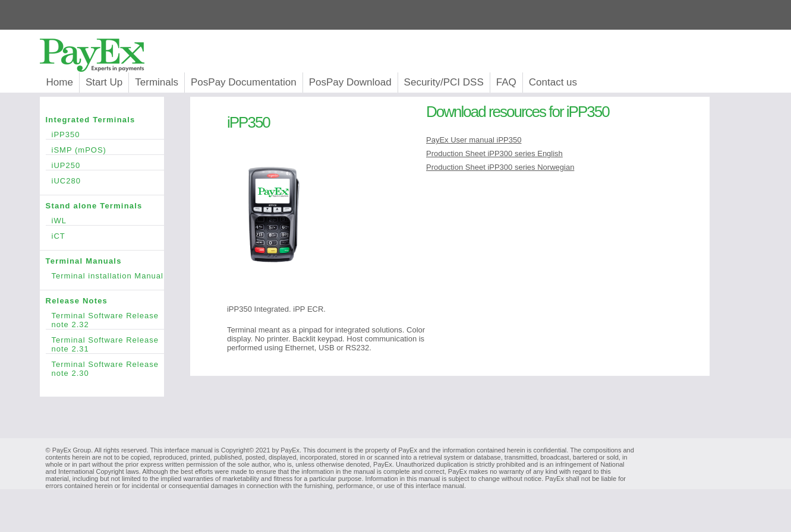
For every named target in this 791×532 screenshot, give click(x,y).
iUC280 (108, 181)
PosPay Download (350, 82)
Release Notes (105, 301)
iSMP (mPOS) (108, 150)
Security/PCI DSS (444, 82)
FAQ (506, 82)
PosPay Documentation (244, 82)
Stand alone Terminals (105, 206)
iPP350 (108, 134)
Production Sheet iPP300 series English (494, 153)
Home (60, 82)
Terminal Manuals (105, 261)
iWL (108, 221)
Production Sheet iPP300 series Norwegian (500, 167)
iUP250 (108, 165)
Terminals (157, 82)
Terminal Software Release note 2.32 (108, 320)
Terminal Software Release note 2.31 (108, 344)
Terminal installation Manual (108, 276)
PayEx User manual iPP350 (474, 140)
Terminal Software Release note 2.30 (108, 369)
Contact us (553, 82)
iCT (108, 236)
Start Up (104, 82)
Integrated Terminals (105, 120)
